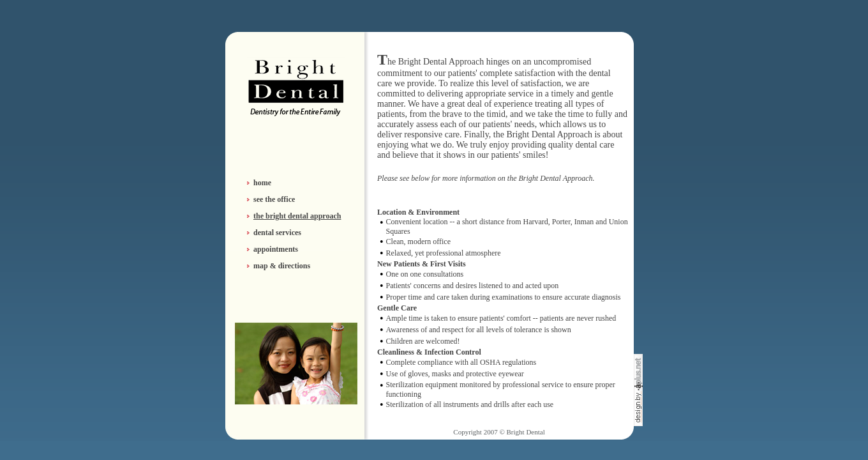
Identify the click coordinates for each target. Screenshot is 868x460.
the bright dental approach (297, 216)
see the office (274, 199)
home (262, 183)
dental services (277, 233)
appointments (276, 249)
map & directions (282, 266)
